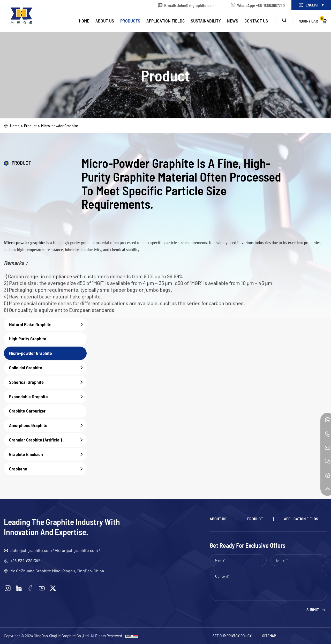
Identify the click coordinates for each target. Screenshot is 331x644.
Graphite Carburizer (27, 411)
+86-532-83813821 (26, 561)
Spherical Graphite (48, 382)
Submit (313, 610)
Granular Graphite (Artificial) (48, 440)
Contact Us (256, 21)
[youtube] (43, 588)
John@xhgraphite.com (194, 5)
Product (31, 126)
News (233, 21)
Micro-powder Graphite (60, 126)
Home (84, 21)
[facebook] (31, 588)
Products (130, 21)
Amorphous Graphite (48, 426)
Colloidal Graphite (48, 368)
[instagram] (8, 588)
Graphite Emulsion (48, 454)
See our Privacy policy (232, 636)
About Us (105, 21)
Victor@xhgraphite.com (76, 551)
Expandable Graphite (48, 397)
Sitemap (269, 636)
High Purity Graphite (28, 339)
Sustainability (206, 21)
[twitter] (54, 588)
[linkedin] (19, 588)
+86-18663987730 (269, 5)
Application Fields (165, 21)
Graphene (48, 469)
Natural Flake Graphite (48, 325)
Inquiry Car (311, 20)
